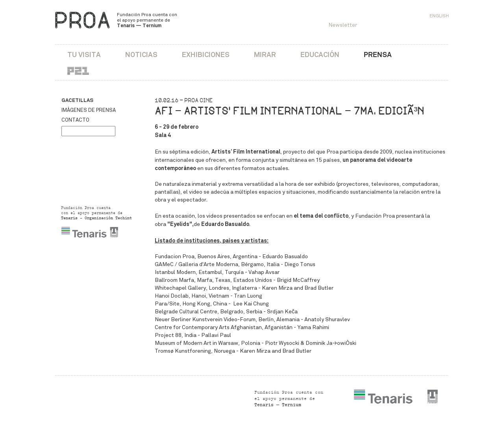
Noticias (141, 55)
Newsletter (343, 25)
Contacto (75, 120)
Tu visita (84, 55)
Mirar (265, 55)
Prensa (378, 55)
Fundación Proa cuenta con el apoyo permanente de (147, 20)
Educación (320, 55)
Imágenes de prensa (89, 110)
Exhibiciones (206, 55)
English (439, 16)
